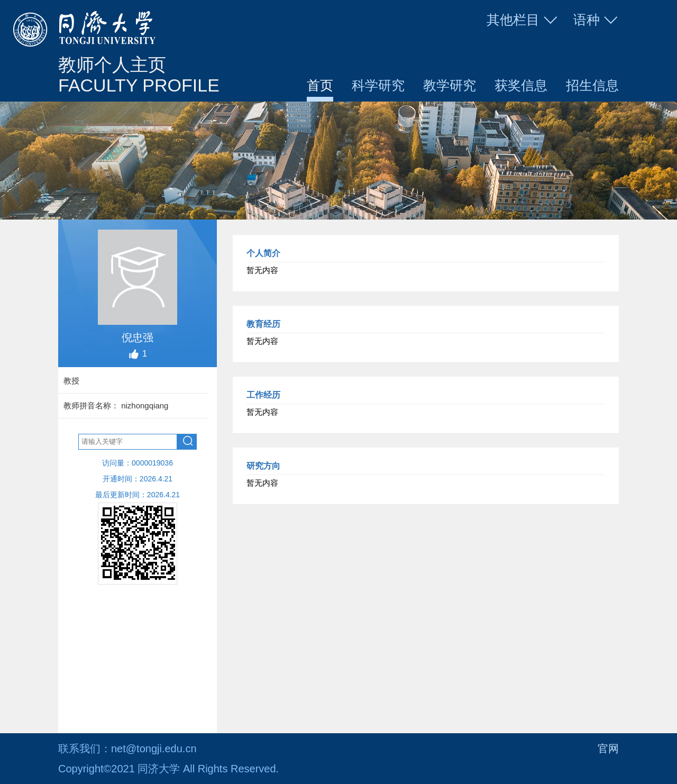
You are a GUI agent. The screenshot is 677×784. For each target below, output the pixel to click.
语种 (596, 20)
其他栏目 (523, 20)
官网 (608, 749)
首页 (320, 85)
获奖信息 (521, 85)
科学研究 (378, 85)
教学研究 (450, 85)
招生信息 (592, 85)
